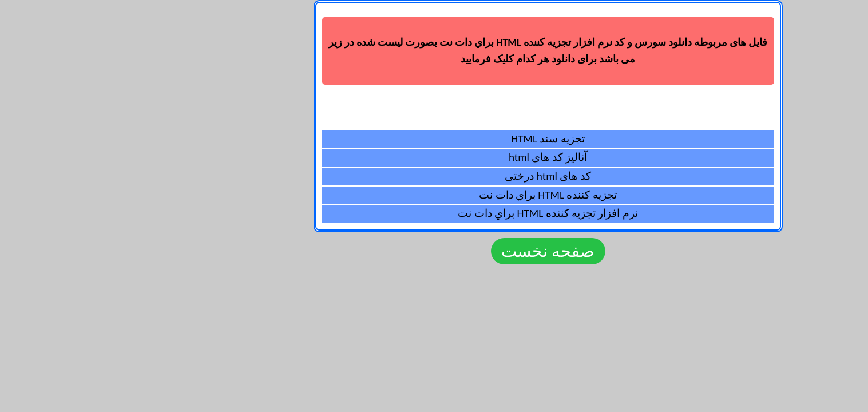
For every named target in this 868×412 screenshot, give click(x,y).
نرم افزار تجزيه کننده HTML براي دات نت (434, 213)
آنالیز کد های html (434, 157)
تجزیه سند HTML (434, 139)
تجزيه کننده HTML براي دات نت (434, 195)
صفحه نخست (434, 251)
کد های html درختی (434, 176)
